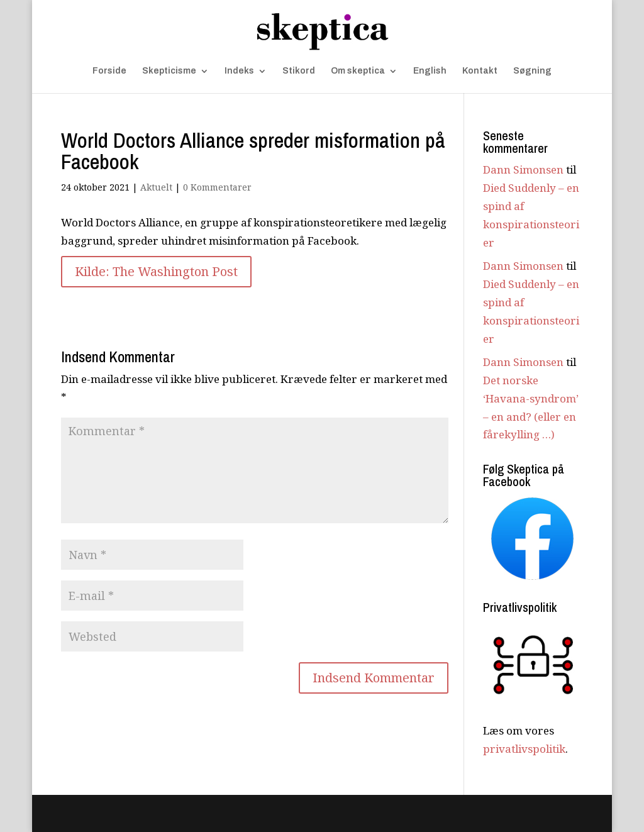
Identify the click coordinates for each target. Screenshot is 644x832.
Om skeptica (358, 71)
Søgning (532, 71)
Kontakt (480, 71)
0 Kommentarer (217, 187)
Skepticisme (169, 71)
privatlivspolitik (524, 749)
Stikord (299, 71)
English (430, 71)
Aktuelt (156, 187)
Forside (109, 71)
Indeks (239, 71)
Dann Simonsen (523, 169)
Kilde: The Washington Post (156, 271)
